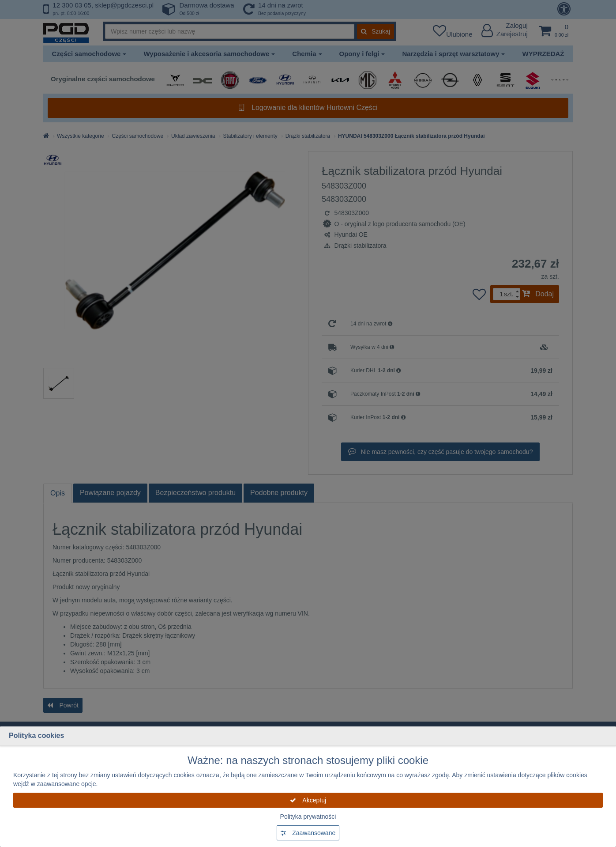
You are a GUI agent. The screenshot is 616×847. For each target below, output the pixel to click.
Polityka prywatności (308, 817)
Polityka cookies (36, 735)
